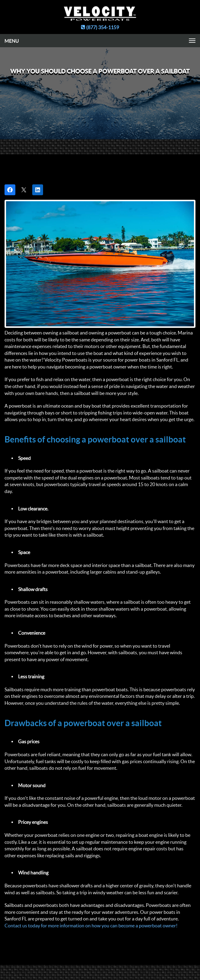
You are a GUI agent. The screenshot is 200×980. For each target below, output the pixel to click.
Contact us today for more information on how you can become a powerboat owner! (91, 926)
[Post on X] (24, 190)
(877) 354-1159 (100, 27)
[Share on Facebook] (10, 190)
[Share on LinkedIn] (38, 190)
